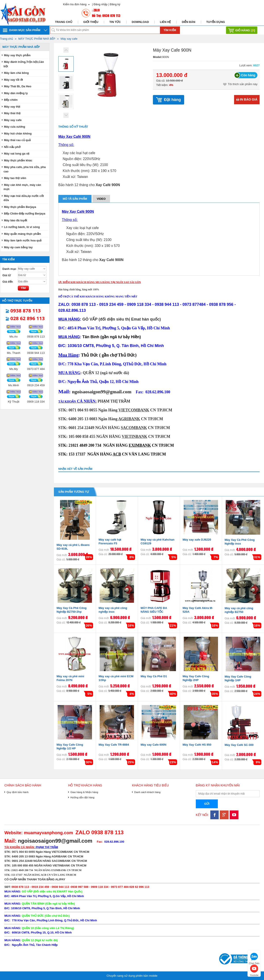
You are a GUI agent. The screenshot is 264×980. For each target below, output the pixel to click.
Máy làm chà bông (16, 73)
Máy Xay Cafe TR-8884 (114, 745)
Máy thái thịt (12, 113)
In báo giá (247, 99)
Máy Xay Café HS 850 (197, 745)
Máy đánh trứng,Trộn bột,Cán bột (24, 64)
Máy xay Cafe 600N (153, 745)
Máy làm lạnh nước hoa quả (23, 240)
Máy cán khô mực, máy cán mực (22, 187)
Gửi (207, 804)
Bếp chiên (11, 100)
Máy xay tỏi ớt (13, 80)
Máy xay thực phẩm (17, 55)
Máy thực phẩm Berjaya (20, 207)
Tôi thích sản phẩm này (240, 84)
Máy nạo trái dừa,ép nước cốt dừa (24, 198)
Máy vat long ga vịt (17, 154)
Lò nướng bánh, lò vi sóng (22, 227)
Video (101, 199)
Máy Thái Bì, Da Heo (18, 86)
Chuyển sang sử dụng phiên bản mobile (132, 976)
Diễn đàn (188, 22)
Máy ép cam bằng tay (18, 247)
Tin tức (115, 22)
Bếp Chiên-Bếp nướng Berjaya (25, 214)
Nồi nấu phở (12, 147)
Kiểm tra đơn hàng (75, 4)
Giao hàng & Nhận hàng (84, 792)
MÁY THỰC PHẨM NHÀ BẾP (37, 39)
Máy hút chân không (18, 133)
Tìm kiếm (170, 30)
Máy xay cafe (69, 39)
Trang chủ (64, 22)
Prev (66, 50)
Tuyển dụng (216, 22)
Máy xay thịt (12, 107)
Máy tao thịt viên (15, 178)
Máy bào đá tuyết (16, 220)
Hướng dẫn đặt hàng (82, 797)
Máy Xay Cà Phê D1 (154, 676)
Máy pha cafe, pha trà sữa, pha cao (25, 169)
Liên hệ (165, 22)
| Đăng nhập (100, 4)
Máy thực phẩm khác (18, 160)
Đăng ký (115, 4)
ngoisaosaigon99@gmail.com (102, 392)
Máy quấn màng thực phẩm (22, 234)
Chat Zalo (254, 958)
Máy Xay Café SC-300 (239, 745)
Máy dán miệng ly (16, 93)
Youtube (254, 970)
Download (140, 22)
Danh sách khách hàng (147, 792)
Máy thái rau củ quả (17, 140)
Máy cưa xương (15, 127)
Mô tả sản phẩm (75, 199)
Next (66, 115)
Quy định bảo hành (18, 792)
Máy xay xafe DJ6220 (197, 540)
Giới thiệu (91, 22)
